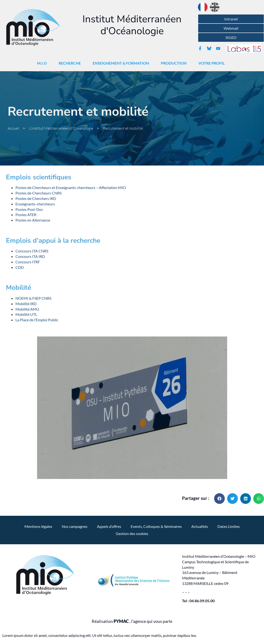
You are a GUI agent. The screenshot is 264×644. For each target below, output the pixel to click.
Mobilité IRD (26, 304)
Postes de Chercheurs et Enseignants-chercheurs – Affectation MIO (71, 187)
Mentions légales (38, 526)
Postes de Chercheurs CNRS (38, 193)
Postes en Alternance (33, 220)
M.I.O (43, 63)
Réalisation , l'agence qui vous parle (132, 621)
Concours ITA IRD (30, 256)
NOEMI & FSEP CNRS (33, 298)
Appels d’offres (109, 526)
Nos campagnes (75, 526)
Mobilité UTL (26, 314)
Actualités (200, 526)
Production (175, 63)
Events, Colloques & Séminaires (156, 526)
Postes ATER (26, 215)
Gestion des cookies (132, 533)
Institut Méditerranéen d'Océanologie (132, 25)
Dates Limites (229, 526)
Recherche (71, 63)
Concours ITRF (28, 262)
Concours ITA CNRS (32, 251)
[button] (219, 499)
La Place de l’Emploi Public (37, 320)
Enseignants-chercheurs (35, 204)
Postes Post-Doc (29, 209)
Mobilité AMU (27, 309)
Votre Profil (213, 63)
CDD (20, 267)
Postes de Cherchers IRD (36, 198)
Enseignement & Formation (122, 63)
